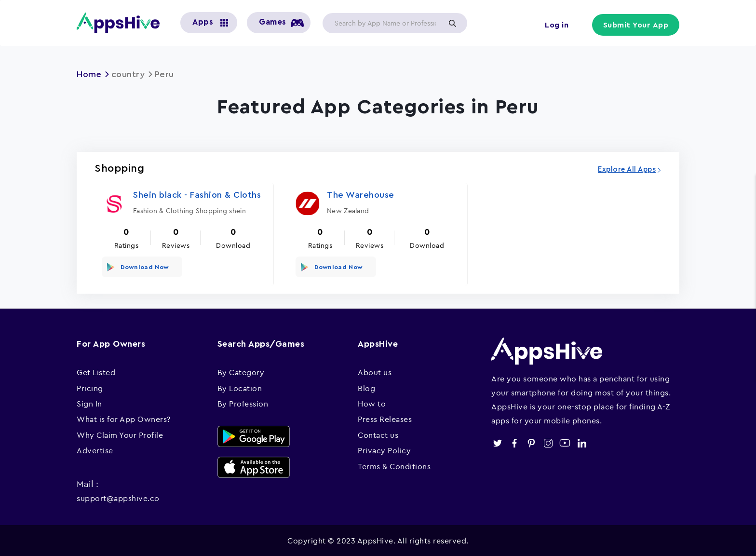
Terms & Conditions (394, 465)
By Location (240, 387)
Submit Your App (636, 25)
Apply (452, 23)
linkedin (582, 442)
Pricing (90, 387)
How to (372, 403)
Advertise (95, 449)
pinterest (531, 442)
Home (89, 74)
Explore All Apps (627, 169)
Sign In (89, 403)
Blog (366, 387)
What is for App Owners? (124, 418)
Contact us (378, 434)
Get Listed (96, 371)
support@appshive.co (118, 497)
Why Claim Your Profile (120, 434)
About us (375, 371)
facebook (514, 442)
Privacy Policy (384, 449)
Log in (557, 25)
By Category (241, 371)
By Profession (243, 403)
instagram (548, 442)
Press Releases (385, 418)
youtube (565, 442)
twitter (497, 442)
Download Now (144, 266)
